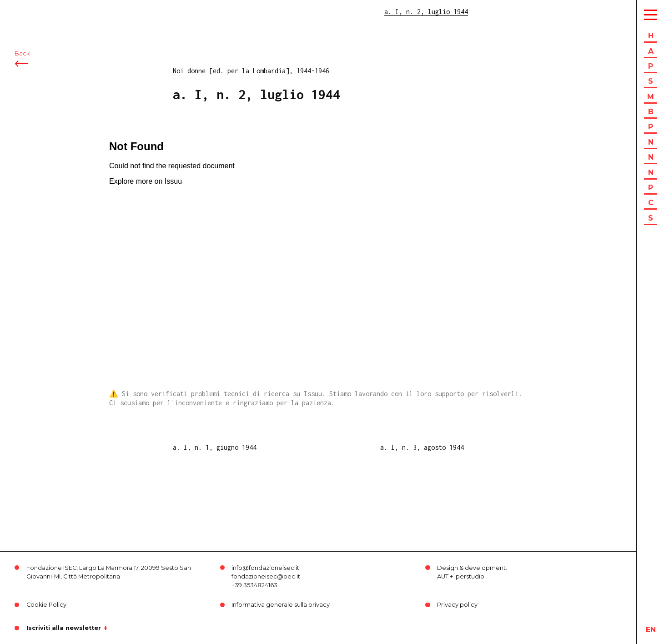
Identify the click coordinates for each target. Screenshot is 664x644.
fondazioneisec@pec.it (266, 576)
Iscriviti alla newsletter (64, 628)
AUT (443, 576)
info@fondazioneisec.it (265, 568)
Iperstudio (469, 576)
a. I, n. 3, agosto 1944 (422, 447)
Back (22, 58)
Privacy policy (457, 605)
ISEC (31, 13)
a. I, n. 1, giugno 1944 (215, 447)
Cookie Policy (46, 605)
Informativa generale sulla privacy (281, 605)
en (651, 630)
